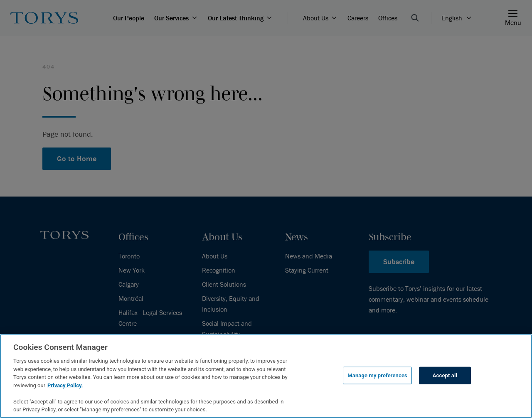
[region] (266, 376)
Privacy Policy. (65, 385)
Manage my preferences (377, 375)
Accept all (445, 375)
